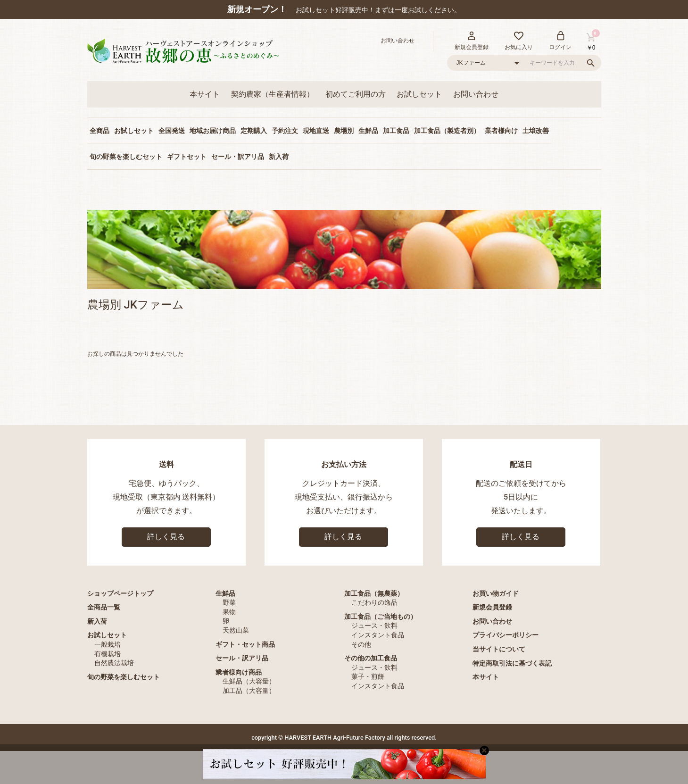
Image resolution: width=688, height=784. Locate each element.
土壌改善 (536, 131)
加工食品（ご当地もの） (381, 617)
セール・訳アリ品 (238, 157)
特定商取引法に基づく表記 (512, 663)
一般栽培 (108, 644)
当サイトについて (499, 649)
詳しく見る (166, 537)
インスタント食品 (378, 635)
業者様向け (501, 131)
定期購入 (254, 131)
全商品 (99, 131)
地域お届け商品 (213, 131)
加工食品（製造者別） (447, 131)
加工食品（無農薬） (374, 593)
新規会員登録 (492, 607)
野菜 (229, 602)
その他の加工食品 (371, 658)
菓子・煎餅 (368, 676)
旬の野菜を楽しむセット (126, 157)
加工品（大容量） (249, 691)
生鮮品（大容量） (249, 681)
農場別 (344, 131)
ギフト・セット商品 (245, 644)
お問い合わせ (476, 94)
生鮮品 (368, 131)
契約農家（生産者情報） (273, 94)
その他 (361, 644)
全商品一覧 (104, 607)
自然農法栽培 (114, 663)
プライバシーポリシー (506, 635)
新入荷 (279, 157)
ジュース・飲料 (374, 626)
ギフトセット (187, 157)
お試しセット (419, 94)
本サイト (205, 94)
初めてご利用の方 (356, 94)
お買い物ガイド (496, 593)
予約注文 (285, 131)
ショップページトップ (120, 593)
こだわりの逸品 (374, 602)
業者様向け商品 (239, 672)
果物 (229, 612)
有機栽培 (108, 654)
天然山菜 (236, 630)
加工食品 (396, 131)
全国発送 (172, 131)
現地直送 (316, 131)
